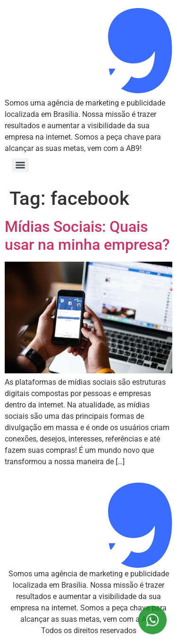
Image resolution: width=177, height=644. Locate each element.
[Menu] (20, 165)
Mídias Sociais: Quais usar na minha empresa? (87, 236)
